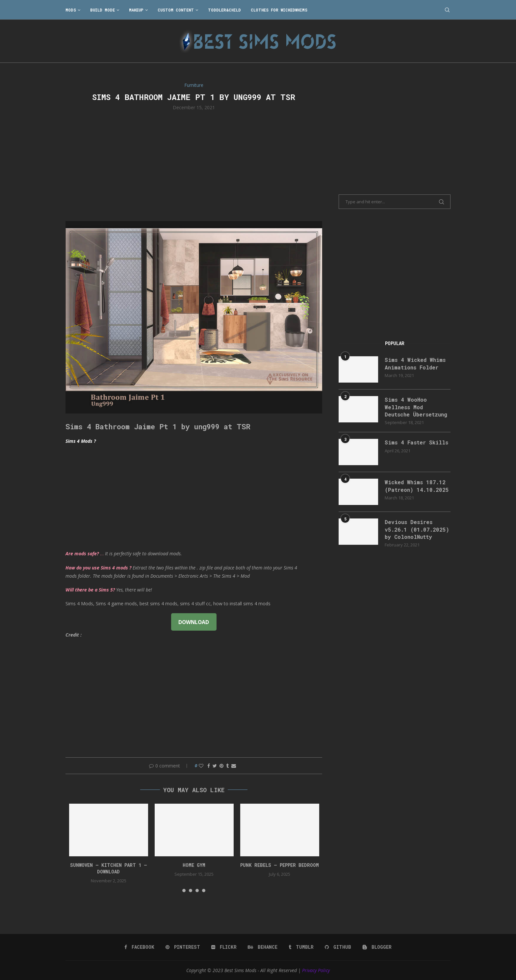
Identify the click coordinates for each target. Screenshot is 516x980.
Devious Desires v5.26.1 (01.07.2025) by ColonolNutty (417, 529)
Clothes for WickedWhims (279, 10)
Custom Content (176, 10)
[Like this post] (201, 766)
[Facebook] (139, 947)
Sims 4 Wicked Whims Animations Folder (415, 363)
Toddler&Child (224, 10)
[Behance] (263, 947)
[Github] (338, 947)
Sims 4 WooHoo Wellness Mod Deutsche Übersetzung (416, 407)
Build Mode (103, 10)
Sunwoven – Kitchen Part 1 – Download (109, 868)
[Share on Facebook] (209, 766)
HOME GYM (194, 865)
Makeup (136, 10)
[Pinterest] (183, 947)
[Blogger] (377, 947)
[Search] (447, 10)
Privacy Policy (316, 970)
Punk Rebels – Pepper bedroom (280, 865)
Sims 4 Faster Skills (416, 442)
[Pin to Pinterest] (221, 766)
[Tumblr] (301, 947)
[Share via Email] (234, 766)
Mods (71, 10)
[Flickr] (224, 947)
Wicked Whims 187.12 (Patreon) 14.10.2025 (417, 486)
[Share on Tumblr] (227, 766)
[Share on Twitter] (215, 766)
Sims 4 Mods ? (81, 441)
